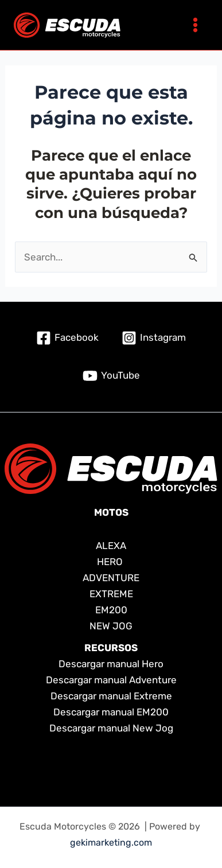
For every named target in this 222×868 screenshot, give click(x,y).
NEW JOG (111, 626)
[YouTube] (111, 376)
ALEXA (111, 546)
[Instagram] (154, 338)
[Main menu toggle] (195, 25)
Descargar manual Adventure (111, 680)
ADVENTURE (111, 578)
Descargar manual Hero (111, 664)
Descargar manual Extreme (111, 696)
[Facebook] (67, 338)
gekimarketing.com (111, 842)
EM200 (111, 610)
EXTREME (111, 594)
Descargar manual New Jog (111, 728)
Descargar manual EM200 (111, 712)
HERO (111, 562)
